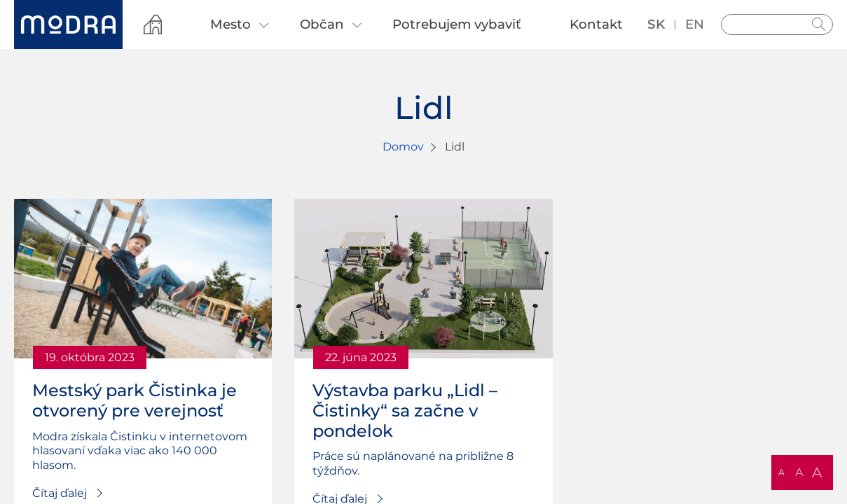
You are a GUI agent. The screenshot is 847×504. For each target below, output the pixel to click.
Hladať (819, 24)
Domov (403, 147)
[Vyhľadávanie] (777, 24)
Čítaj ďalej (60, 493)
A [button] (781, 472)
